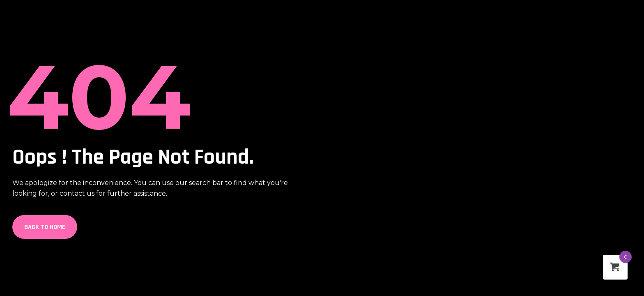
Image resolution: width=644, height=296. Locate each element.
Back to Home (45, 227)
